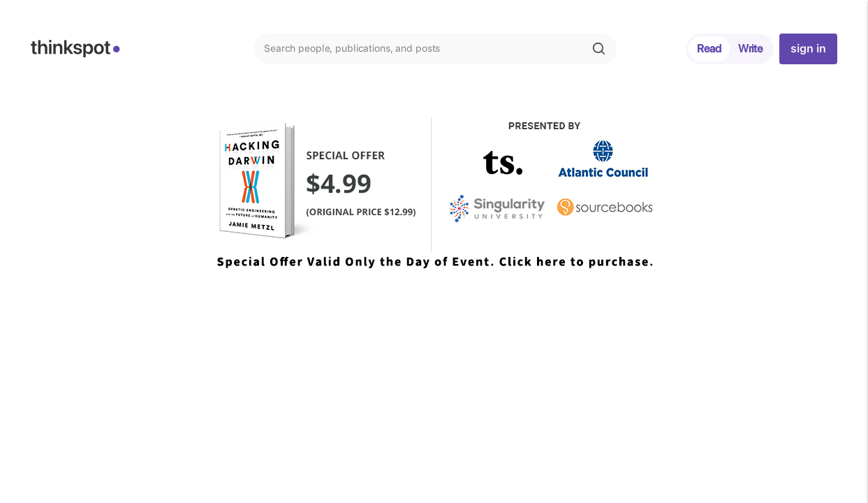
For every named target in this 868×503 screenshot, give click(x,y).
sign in (808, 49)
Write (750, 49)
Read (709, 49)
